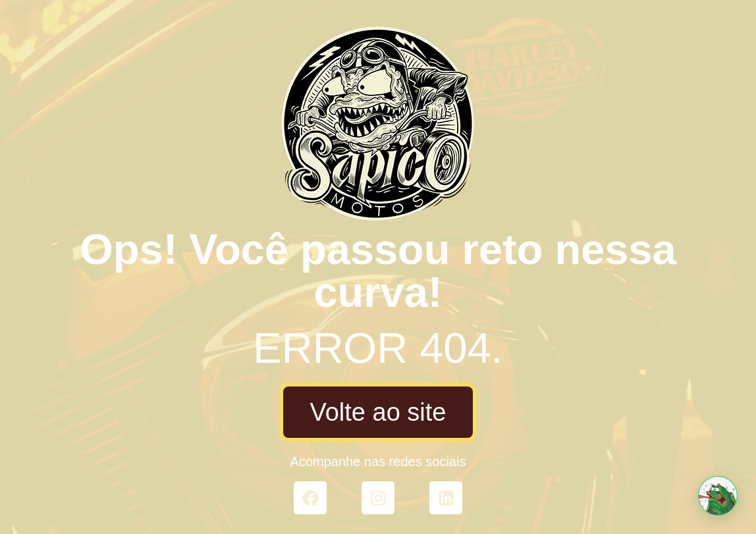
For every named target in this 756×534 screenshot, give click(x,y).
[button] (718, 496)
